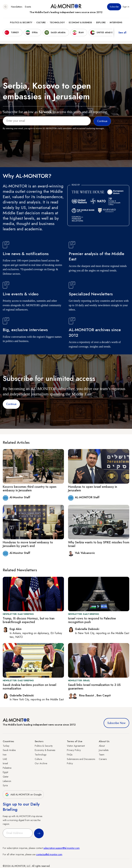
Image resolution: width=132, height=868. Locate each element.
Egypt (5, 772)
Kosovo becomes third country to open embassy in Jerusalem (30, 489)
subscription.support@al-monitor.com (62, 848)
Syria (5, 785)
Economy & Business (80, 23)
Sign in (126, 7)
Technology (57, 23)
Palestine (7, 768)
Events (28, 7)
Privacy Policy (74, 750)
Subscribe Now (116, 723)
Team (102, 755)
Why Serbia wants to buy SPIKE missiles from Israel (99, 544)
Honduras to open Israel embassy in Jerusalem (93, 489)
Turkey (6, 746)
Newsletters (17, 7)
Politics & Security (21, 23)
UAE (5, 759)
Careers (103, 759)
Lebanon (7, 781)
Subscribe (114, 7)
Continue (11, 404)
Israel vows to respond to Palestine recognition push (92, 620)
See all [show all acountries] (122, 33)
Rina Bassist (87, 695)
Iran (5, 755)
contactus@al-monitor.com (49, 854)
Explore (101, 23)
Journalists (104, 750)
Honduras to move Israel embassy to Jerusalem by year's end (28, 544)
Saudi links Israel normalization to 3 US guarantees (94, 687)
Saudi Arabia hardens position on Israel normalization (29, 687)
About (102, 746)
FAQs (70, 755)
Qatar (6, 777)
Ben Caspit (104, 695)
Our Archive (41, 763)
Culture (41, 23)
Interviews (116, 23)
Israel (5, 763)
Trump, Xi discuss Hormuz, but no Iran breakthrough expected (29, 620)
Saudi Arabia (9, 750)
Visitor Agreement (76, 746)
